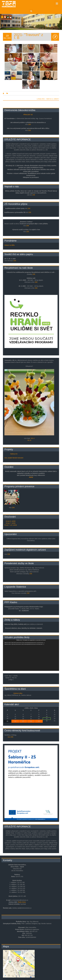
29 (39, 721)
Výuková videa (18, 693)
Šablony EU (14, 454)
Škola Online (22, 902)
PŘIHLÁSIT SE (28, 115)
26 (15, 721)
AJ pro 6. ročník (11, 521)
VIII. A (33, 438)
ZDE (30, 124)
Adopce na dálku (10, 245)
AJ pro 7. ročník (11, 523)
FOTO (31, 477)
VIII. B (29, 440)
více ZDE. (11, 737)
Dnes (36, 708)
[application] (31, 655)
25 (7, 721)
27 (23, 721)
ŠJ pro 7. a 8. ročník (11, 525)
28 (31, 721)
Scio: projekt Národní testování (14, 458)
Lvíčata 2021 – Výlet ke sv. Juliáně (48, 99)
